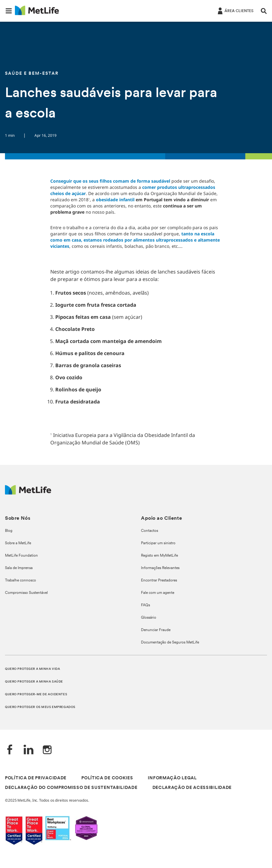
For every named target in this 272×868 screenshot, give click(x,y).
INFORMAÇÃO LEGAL (172, 778)
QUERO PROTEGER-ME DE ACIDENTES (36, 694)
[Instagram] (47, 750)
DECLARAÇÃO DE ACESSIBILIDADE (192, 788)
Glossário (149, 618)
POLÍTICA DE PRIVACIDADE (36, 778)
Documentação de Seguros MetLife (170, 643)
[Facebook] (10, 750)
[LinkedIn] (29, 750)
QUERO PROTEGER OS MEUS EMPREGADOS (40, 707)
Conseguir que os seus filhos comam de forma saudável (110, 181)
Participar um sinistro (158, 543)
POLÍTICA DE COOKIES (107, 778)
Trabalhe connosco (20, 581)
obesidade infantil (115, 200)
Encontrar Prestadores (159, 581)
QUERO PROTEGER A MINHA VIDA (32, 669)
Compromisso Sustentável (26, 593)
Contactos (150, 531)
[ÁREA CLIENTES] (235, 11)
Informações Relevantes (160, 568)
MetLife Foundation (21, 556)
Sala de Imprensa (19, 568)
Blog (9, 531)
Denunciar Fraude (156, 630)
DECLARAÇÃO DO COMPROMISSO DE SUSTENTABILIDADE (71, 788)
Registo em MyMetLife (159, 556)
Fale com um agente (158, 593)
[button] (9, 11)
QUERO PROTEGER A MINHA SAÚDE (34, 682)
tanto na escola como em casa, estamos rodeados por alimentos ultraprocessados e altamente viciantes (135, 240)
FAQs (145, 605)
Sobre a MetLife (18, 543)
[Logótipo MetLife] (28, 493)
